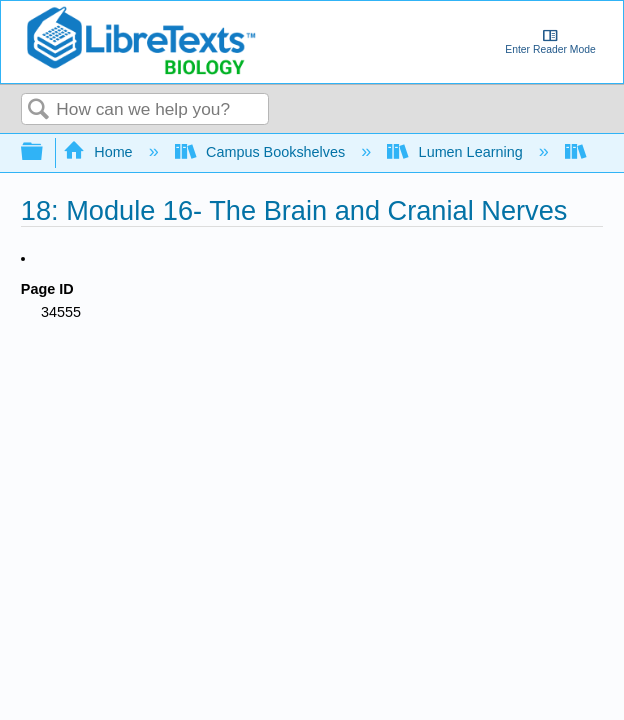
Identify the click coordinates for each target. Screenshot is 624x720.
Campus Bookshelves (262, 152)
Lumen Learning (456, 152)
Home (100, 152)
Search (39, 110)
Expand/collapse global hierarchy (45, 152)
